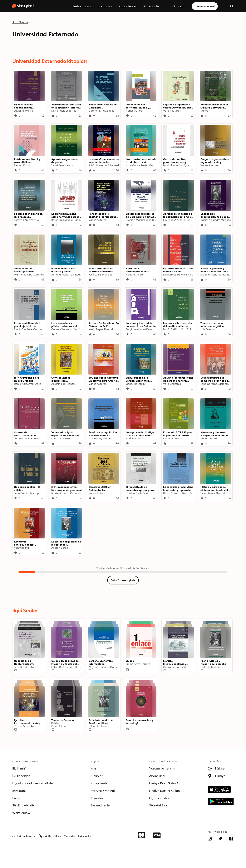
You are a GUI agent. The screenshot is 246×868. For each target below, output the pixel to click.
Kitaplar (97, 776)
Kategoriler (152, 6)
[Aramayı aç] (232, 6)
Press (16, 798)
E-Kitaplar (105, 6)
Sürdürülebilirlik (23, 805)
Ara (93, 768)
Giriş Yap (179, 6)
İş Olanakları (21, 776)
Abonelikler (157, 776)
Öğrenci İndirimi (161, 798)
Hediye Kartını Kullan (164, 791)
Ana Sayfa (20, 22)
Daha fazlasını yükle (123, 580)
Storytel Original (103, 791)
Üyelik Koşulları (50, 836)
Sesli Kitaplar (82, 6)
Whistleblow (21, 813)
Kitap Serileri (128, 6)
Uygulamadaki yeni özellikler (33, 783)
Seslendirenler (101, 805)
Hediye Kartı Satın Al (164, 783)
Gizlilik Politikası (24, 836)
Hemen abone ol (205, 6)
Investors (19, 791)
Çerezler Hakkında (77, 836)
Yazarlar (97, 798)
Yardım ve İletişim (162, 768)
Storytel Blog (159, 805)
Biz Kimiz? (20, 768)
